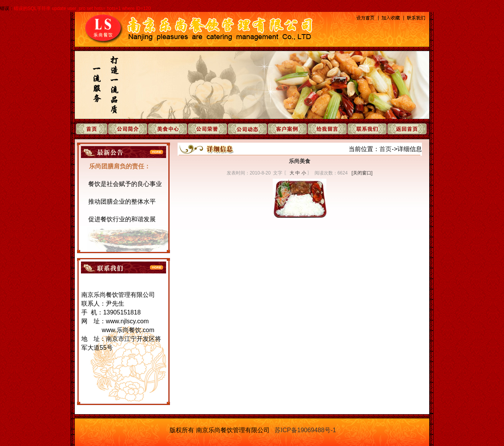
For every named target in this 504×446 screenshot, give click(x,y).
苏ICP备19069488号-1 (305, 430)
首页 (385, 149)
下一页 (312, 236)
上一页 (287, 236)
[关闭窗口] (362, 173)
